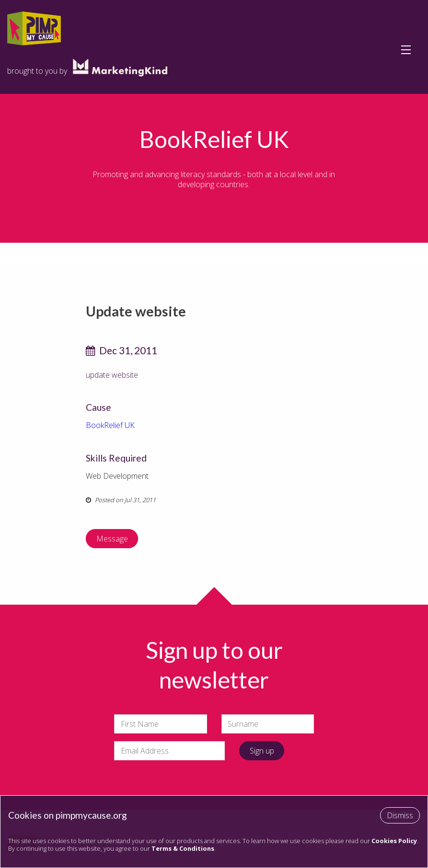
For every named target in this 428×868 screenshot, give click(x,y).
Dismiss (400, 815)
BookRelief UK (110, 425)
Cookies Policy (394, 841)
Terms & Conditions (183, 848)
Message (112, 539)
